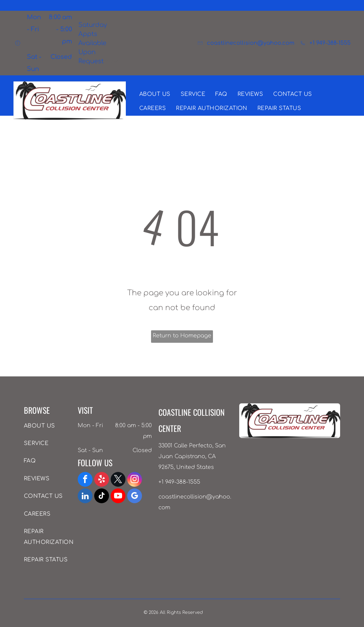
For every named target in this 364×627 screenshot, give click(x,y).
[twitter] (118, 480)
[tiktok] (102, 497)
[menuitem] (155, 94)
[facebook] (85, 480)
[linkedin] (85, 497)
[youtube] (118, 497)
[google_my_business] (135, 497)
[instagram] (135, 480)
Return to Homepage (182, 336)
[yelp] (102, 480)
